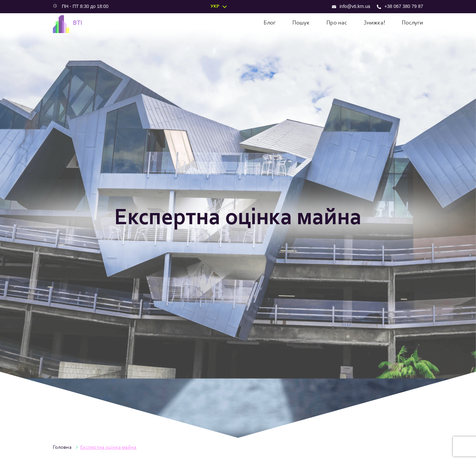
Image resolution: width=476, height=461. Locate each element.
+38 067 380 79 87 (400, 6)
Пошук (301, 23)
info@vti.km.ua (351, 6)
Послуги (412, 23)
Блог (270, 23)
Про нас (337, 23)
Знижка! (374, 23)
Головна (62, 447)
